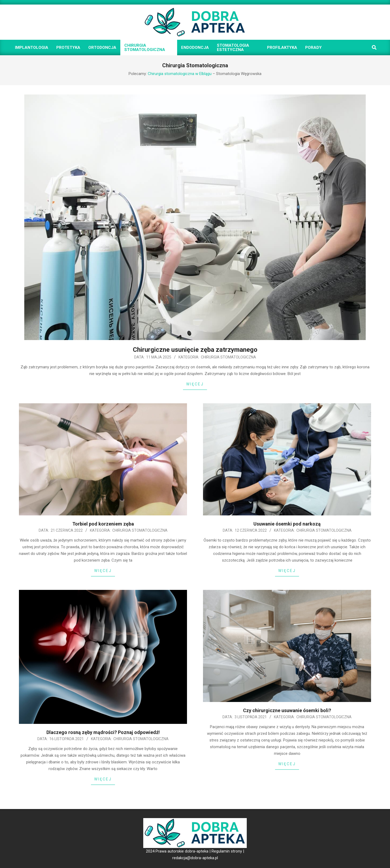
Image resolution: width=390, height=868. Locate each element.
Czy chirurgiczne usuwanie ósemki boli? (287, 710)
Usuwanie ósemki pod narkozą (287, 524)
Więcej (195, 384)
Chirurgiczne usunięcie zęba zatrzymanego (195, 350)
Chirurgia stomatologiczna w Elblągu (180, 74)
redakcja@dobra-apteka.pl (195, 858)
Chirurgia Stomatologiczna (228, 357)
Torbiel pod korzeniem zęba (103, 524)
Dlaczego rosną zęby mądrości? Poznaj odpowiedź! (103, 732)
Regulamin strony (227, 851)
